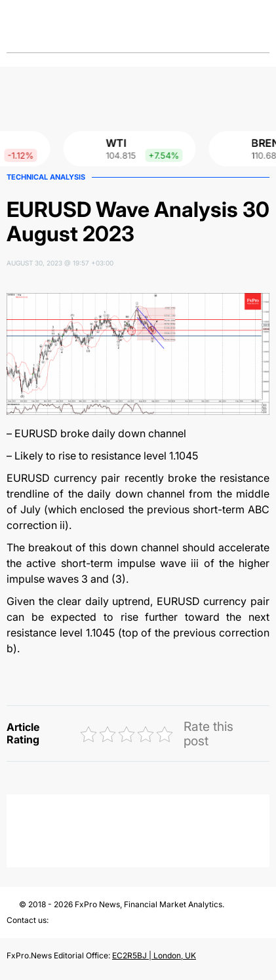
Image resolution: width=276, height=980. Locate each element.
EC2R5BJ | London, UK (154, 955)
